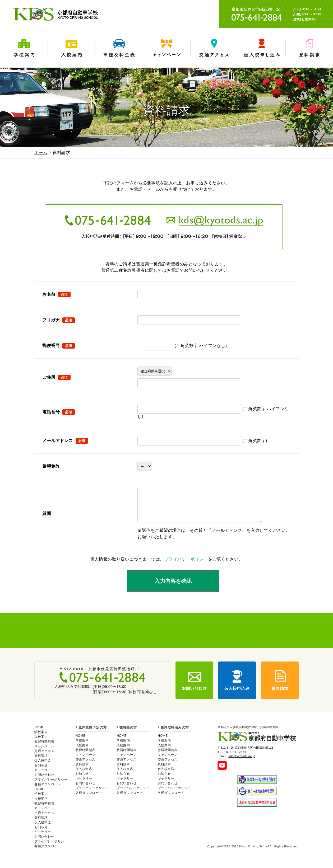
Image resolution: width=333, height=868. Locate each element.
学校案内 (24, 48)
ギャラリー (43, 776)
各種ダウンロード (48, 791)
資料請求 (309, 48)
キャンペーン (166, 48)
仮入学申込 (262, 48)
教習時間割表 (44, 748)
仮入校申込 (43, 767)
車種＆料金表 (119, 48)
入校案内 (71, 48)
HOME (39, 734)
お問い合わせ (44, 781)
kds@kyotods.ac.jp (242, 762)
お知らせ (41, 772)
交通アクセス (214, 48)
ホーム (41, 153)
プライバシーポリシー (186, 566)
